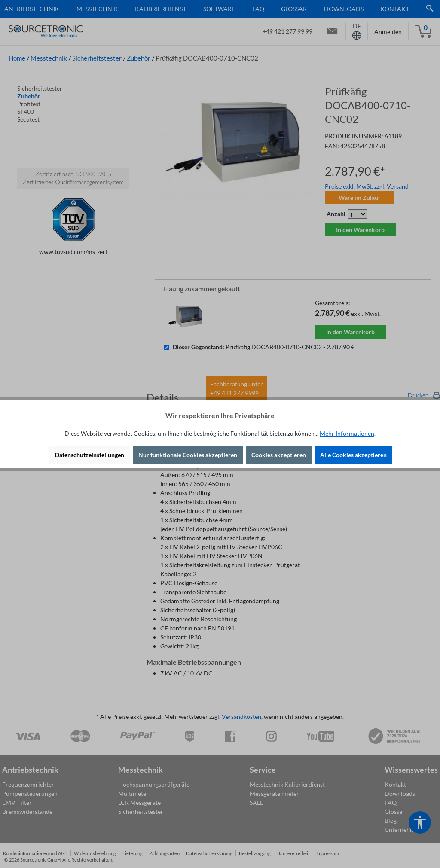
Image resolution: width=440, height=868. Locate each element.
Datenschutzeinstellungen (90, 455)
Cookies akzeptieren (279, 455)
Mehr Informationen (347, 433)
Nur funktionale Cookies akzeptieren (188, 455)
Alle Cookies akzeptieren (353, 455)
